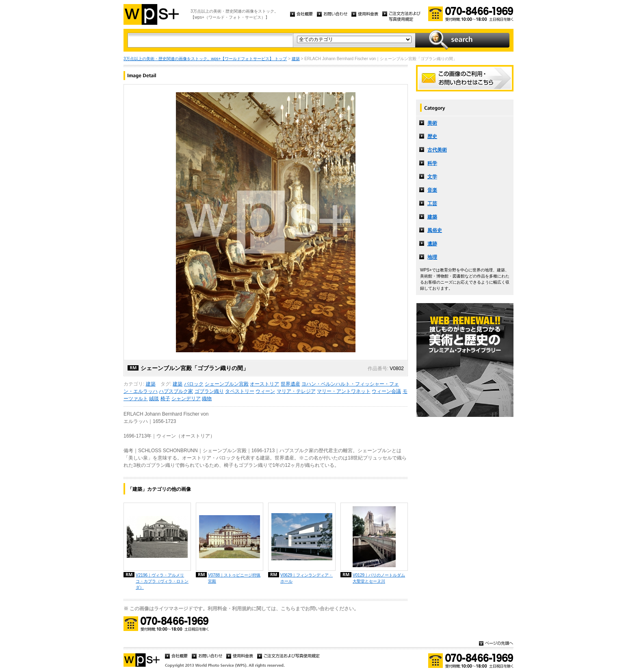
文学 (432, 177)
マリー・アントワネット (344, 391)
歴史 (432, 137)
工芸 (432, 204)
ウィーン (265, 391)
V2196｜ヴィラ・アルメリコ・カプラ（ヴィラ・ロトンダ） (162, 581)
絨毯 (154, 399)
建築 (296, 59)
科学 (432, 163)
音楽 (432, 190)
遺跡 (432, 244)
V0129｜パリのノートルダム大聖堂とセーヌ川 (379, 578)
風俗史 (435, 230)
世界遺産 (290, 384)
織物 (207, 399)
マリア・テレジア (296, 391)
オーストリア (264, 384)
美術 (432, 123)
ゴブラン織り (209, 391)
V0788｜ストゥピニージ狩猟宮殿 (234, 578)
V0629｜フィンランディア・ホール (307, 578)
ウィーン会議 (386, 391)
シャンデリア (186, 399)
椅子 (165, 399)
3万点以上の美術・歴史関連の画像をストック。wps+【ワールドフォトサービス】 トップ (205, 59)
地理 (432, 257)
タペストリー (240, 391)
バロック (194, 384)
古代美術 (437, 150)
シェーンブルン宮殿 (227, 384)
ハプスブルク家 (176, 391)
